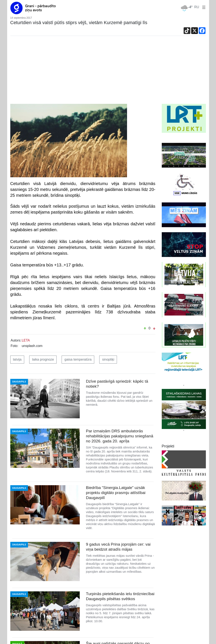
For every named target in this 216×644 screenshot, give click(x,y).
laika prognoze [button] (43, 359)
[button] (203, 7)
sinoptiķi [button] (108, 359)
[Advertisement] (108, 72)
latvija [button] (17, 359)
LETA (26, 340)
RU (197, 7)
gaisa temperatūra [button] (78, 359)
